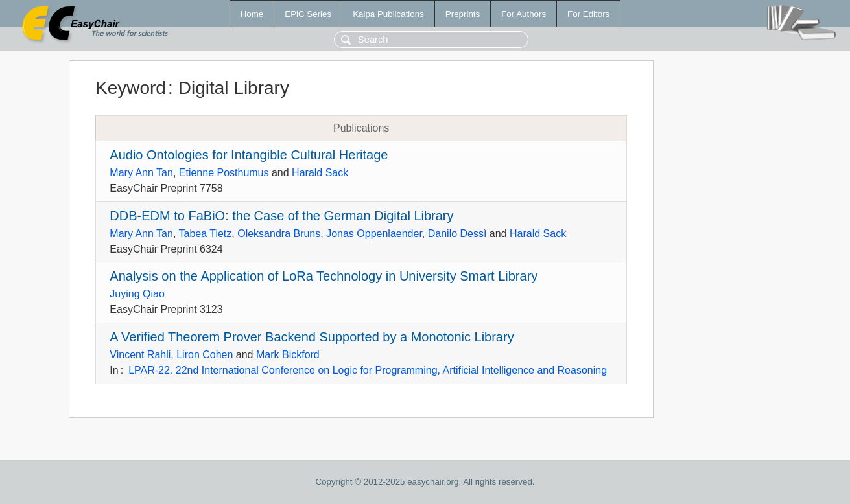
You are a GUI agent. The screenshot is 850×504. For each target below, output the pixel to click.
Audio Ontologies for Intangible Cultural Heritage (249, 155)
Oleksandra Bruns (279, 234)
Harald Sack (320, 173)
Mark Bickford (288, 355)
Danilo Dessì (457, 234)
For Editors (588, 14)
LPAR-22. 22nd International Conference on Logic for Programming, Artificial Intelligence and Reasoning (368, 370)
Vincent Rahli (140, 355)
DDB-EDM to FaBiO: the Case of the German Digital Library (281, 216)
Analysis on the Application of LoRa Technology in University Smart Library (324, 276)
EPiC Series (308, 14)
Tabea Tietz (205, 234)
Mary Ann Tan (141, 173)
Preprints (463, 14)
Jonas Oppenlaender (374, 234)
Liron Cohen (205, 355)
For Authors (524, 14)
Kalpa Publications (388, 14)
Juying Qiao (137, 294)
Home (252, 14)
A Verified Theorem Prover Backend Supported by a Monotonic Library (312, 337)
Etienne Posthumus (224, 173)
